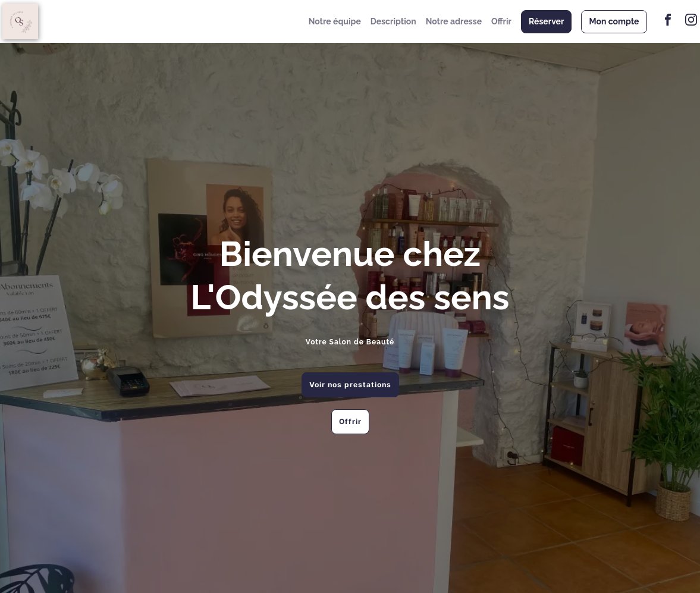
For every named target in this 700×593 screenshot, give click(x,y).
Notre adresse (454, 21)
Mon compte (614, 21)
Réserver (546, 21)
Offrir (501, 21)
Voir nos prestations (350, 385)
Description (393, 21)
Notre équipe (335, 21)
